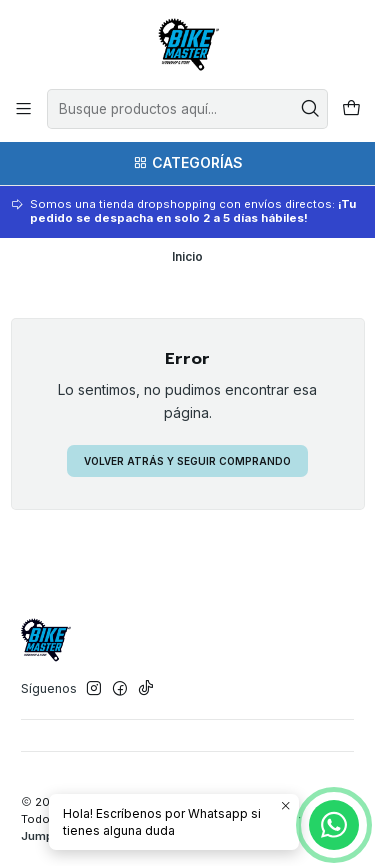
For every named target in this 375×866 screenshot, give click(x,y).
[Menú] (24, 109)
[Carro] (351, 109)
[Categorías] (187, 163)
